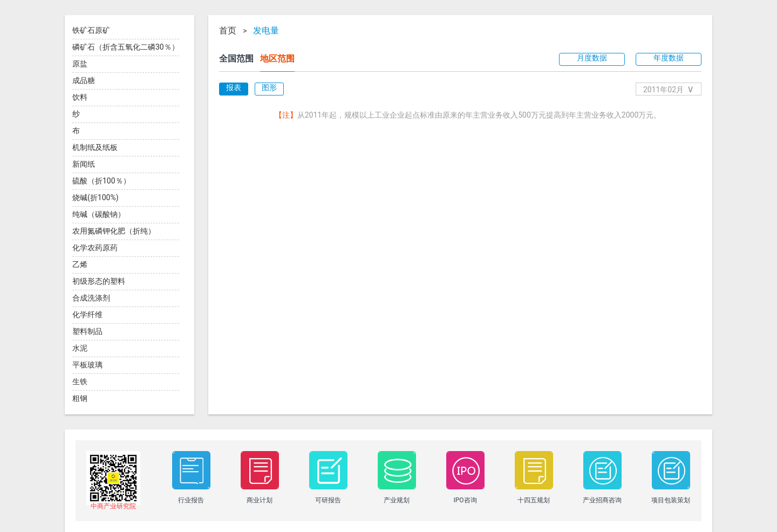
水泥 (80, 348)
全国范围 (236, 59)
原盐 (80, 64)
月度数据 (592, 58)
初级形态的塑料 (99, 281)
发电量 (266, 31)
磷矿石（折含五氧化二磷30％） (126, 47)
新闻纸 (84, 164)
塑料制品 (87, 331)
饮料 (80, 97)
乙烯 (80, 264)
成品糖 (84, 80)
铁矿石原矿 (91, 30)
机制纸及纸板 (95, 147)
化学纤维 (87, 315)
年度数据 (669, 58)
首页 (228, 31)
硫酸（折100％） (101, 181)
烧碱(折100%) (96, 197)
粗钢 (80, 398)
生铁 (80, 381)
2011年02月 (669, 89)
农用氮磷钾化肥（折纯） (114, 231)
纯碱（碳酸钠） (99, 214)
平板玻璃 (87, 365)
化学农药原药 (95, 248)
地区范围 (277, 59)
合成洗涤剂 (91, 298)
